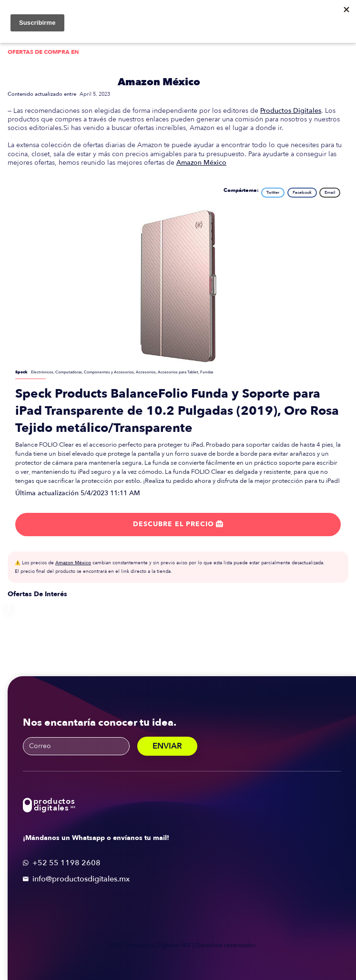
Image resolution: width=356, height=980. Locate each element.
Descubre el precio (178, 524)
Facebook (302, 192)
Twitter (273, 192)
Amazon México (159, 82)
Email (330, 192)
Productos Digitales (291, 111)
